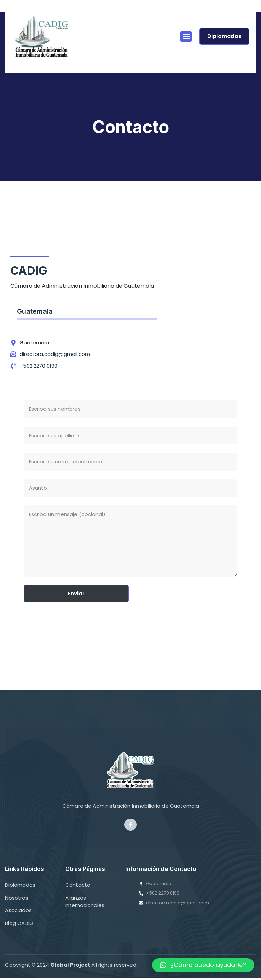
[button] (186, 36)
